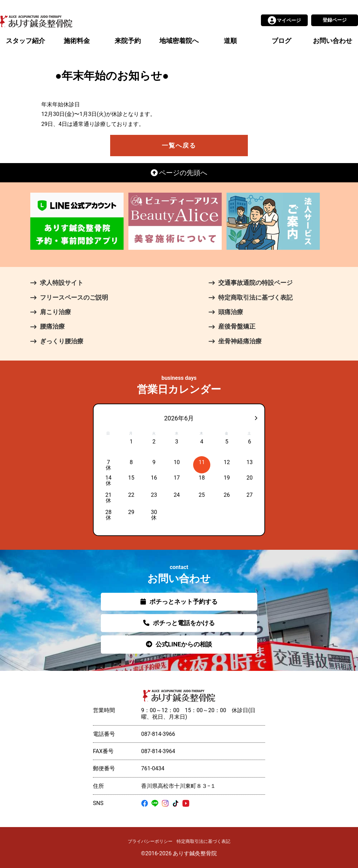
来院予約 (128, 41)
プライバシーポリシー (150, 841)
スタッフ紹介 (25, 41)
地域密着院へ (179, 41)
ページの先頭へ (179, 173)
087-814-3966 (158, 734)
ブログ (281, 41)
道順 (230, 41)
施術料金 (77, 41)
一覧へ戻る (179, 145)
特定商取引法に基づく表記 (203, 841)
